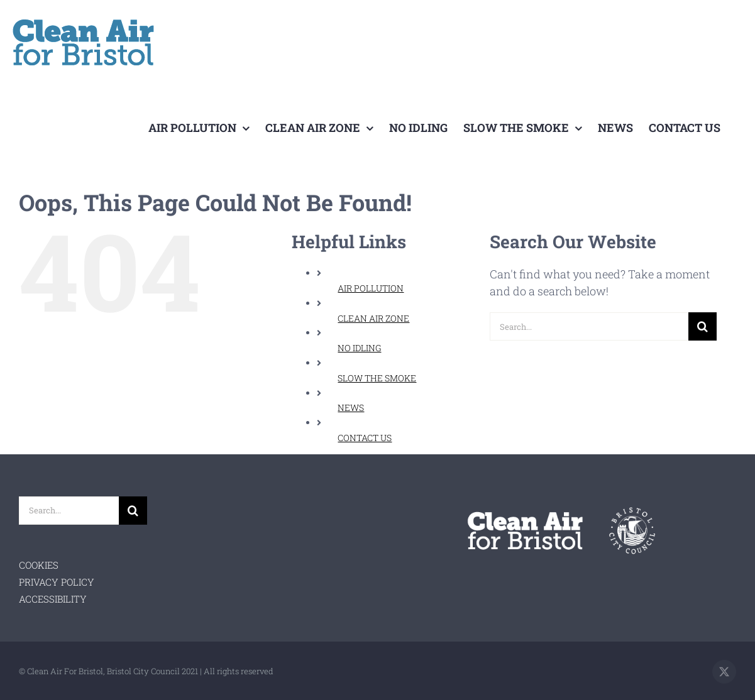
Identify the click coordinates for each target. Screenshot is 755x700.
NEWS (351, 407)
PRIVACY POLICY (57, 582)
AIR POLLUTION (371, 288)
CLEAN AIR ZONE (373, 318)
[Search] (703, 326)
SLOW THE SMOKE (377, 378)
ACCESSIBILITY (53, 599)
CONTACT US (365, 438)
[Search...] (589, 326)
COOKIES (39, 565)
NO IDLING (359, 348)
